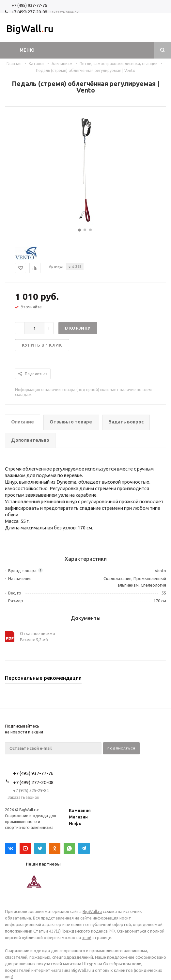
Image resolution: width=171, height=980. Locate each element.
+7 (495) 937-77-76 (29, 5)
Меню (27, 50)
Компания (80, 810)
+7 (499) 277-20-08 (29, 12)
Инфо (75, 823)
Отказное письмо (38, 633)
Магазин (78, 817)
